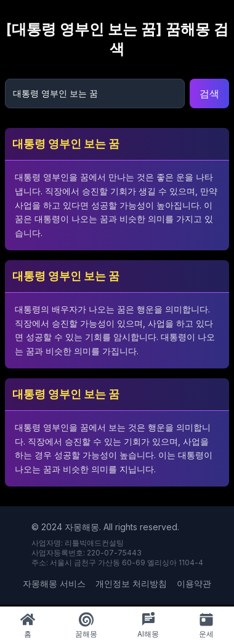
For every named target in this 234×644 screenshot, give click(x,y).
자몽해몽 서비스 (54, 583)
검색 (209, 93)
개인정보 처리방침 (131, 583)
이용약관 (194, 583)
